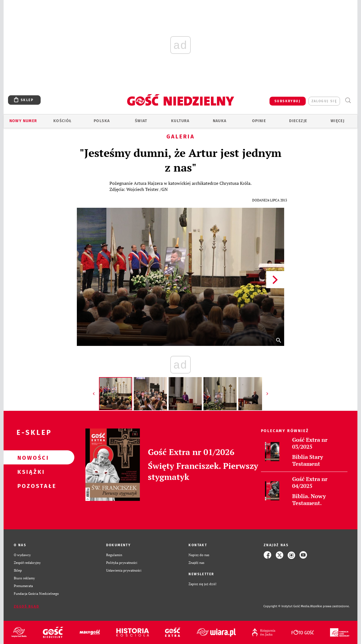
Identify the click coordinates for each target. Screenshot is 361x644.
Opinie (259, 121)
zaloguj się (324, 101)
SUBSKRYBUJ (287, 101)
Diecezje (298, 121)
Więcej (338, 121)
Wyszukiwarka (348, 100)
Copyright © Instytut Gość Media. (287, 606)
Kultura (180, 121)
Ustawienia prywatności (124, 570)
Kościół (63, 121)
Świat (141, 121)
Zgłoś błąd (27, 606)
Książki (30, 472)
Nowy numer (23, 121)
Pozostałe (30, 486)
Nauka (220, 121)
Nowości (30, 458)
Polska (102, 121)
